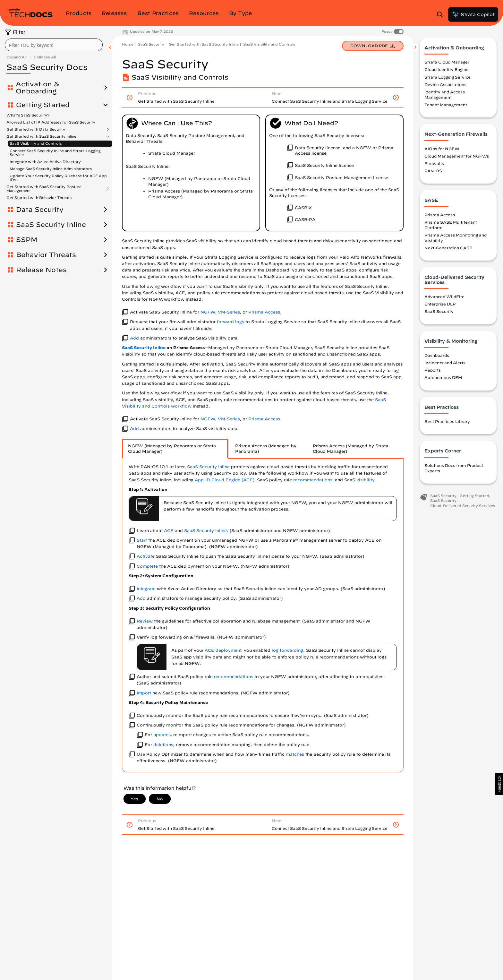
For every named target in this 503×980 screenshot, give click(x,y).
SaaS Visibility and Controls (36, 143)
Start (142, 540)
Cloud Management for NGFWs (457, 157)
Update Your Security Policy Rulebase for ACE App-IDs (59, 178)
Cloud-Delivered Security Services (463, 507)
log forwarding (287, 650)
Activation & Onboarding (38, 88)
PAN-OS (433, 172)
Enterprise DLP (440, 305)
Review (145, 621)
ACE (169, 531)
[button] (499, 784)
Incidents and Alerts (445, 364)
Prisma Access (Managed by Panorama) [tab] (266, 449)
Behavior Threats (46, 255)
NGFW (208, 312)
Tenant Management (446, 106)
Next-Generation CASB (448, 249)
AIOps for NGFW (442, 150)
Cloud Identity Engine (447, 71)
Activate (146, 556)
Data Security (40, 210)
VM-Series (229, 312)
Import (144, 693)
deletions (163, 745)
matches (295, 754)
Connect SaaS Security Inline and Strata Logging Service (55, 153)
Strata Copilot (473, 14)
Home (128, 44)
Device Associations (445, 85)
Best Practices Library (447, 422)
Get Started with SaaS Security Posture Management (44, 189)
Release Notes (41, 270)
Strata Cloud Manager (447, 63)
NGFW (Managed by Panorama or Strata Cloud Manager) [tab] (172, 449)
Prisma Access (264, 312)
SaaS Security (151, 44)
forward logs (230, 322)
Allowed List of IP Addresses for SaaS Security (51, 122)
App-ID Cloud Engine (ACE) (225, 480)
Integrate (146, 589)
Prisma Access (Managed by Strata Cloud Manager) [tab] (350, 449)
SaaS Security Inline (51, 225)
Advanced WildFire (444, 297)
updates (162, 735)
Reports (433, 371)
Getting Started (43, 105)
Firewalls (434, 164)
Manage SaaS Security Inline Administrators (51, 169)
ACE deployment (223, 650)
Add (134, 338)
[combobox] (54, 45)
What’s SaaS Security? (28, 115)
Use (141, 754)
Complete (147, 566)
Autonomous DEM (443, 379)
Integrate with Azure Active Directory (45, 162)
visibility (365, 480)
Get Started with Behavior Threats (39, 198)
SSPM (27, 240)
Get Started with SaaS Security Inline (41, 136)
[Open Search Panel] (442, 14)
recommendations (313, 480)
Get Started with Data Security (36, 129)
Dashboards (437, 356)
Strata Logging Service (448, 78)
